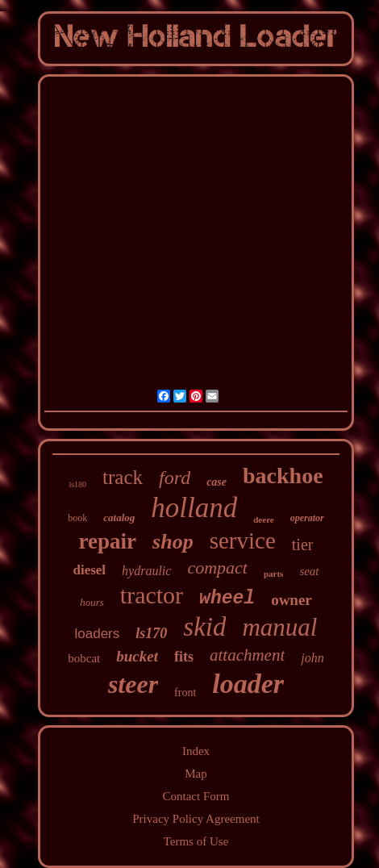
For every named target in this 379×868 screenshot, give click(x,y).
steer (133, 684)
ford (175, 478)
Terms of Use (196, 841)
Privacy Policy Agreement (196, 819)
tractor (152, 595)
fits (184, 657)
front (185, 693)
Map (196, 774)
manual (279, 627)
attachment (247, 655)
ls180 (77, 484)
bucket (137, 656)
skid (204, 627)
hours (92, 602)
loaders (98, 634)
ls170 (151, 633)
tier (303, 545)
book (77, 518)
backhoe (283, 476)
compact (217, 568)
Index (196, 751)
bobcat (84, 658)
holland (194, 508)
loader (248, 684)
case (217, 482)
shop (173, 542)
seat (309, 571)
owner (292, 600)
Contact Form (196, 796)
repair (108, 541)
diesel (89, 570)
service (243, 540)
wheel (227, 599)
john (312, 658)
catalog (119, 517)
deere (263, 520)
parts (273, 574)
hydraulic (146, 571)
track (123, 477)
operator (307, 518)
